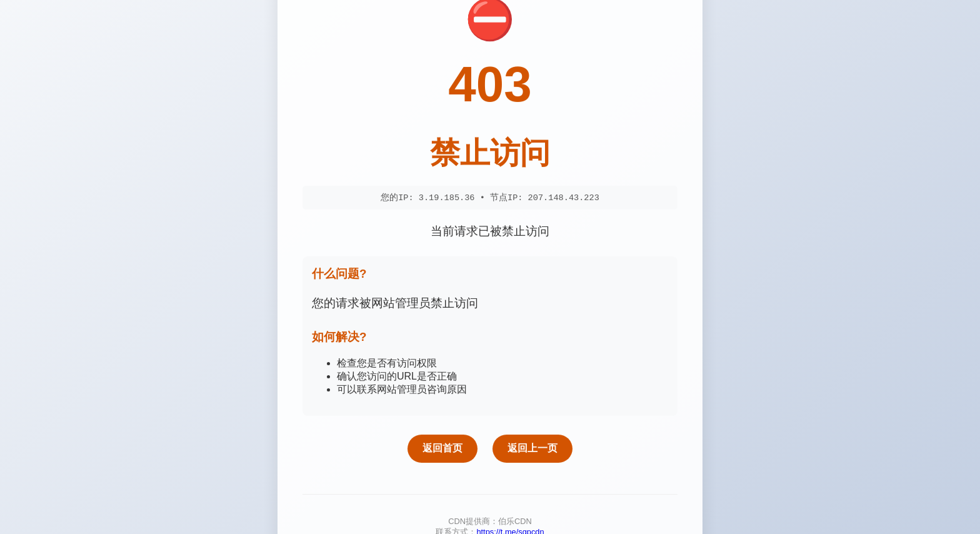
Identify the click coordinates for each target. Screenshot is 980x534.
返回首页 (442, 451)
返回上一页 (532, 451)
